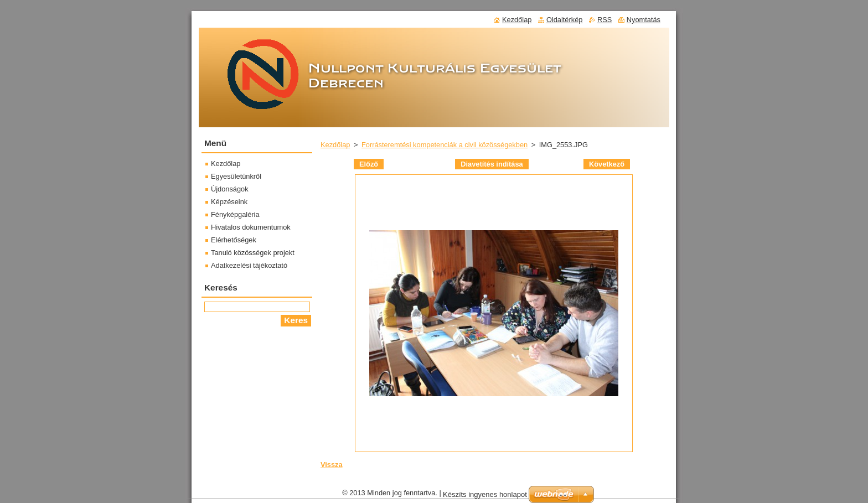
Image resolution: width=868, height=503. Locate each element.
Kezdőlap (335, 145)
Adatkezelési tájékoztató (249, 265)
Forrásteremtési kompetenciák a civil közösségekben (445, 145)
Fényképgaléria (235, 214)
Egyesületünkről (236, 176)
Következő (607, 164)
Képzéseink (229, 202)
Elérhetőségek (234, 240)
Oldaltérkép (564, 20)
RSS (604, 20)
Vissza (332, 465)
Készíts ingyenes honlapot (485, 494)
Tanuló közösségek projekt (253, 253)
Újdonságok (230, 189)
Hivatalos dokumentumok (251, 227)
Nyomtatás (644, 20)
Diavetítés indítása (492, 164)
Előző (369, 164)
